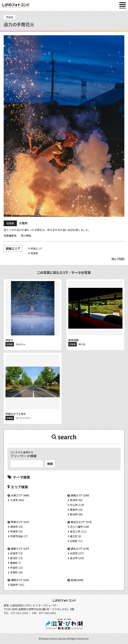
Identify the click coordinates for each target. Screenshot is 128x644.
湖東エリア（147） (20, 549)
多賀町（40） (17, 572)
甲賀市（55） (17, 531)
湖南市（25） (17, 527)
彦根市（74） (17, 553)
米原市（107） (77, 553)
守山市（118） (77, 505)
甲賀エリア (36, 249)
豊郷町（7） (16, 563)
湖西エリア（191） (20, 580)
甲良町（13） (17, 568)
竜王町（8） (76, 536)
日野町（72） (77, 541)
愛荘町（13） (17, 558)
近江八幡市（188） (80, 527)
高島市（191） (17, 585)
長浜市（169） (77, 558)
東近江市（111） (79, 531)
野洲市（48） (77, 514)
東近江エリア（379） (81, 522)
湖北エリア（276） (80, 549)
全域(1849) (77, 580)
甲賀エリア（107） (20, 522)
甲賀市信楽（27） (19, 536)
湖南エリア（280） (80, 495)
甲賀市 (34, 253)
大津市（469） (17, 500)
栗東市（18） (77, 510)
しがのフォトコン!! (64, 600)
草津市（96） (77, 500)
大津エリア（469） (20, 495)
